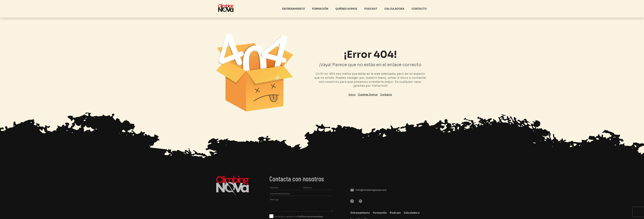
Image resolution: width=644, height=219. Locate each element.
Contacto (419, 9)
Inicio (352, 95)
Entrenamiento (294, 9)
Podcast (371, 9)
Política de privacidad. (311, 217)
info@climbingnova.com (371, 190)
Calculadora (394, 9)
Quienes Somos (368, 95)
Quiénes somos (346, 9)
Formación (320, 9)
